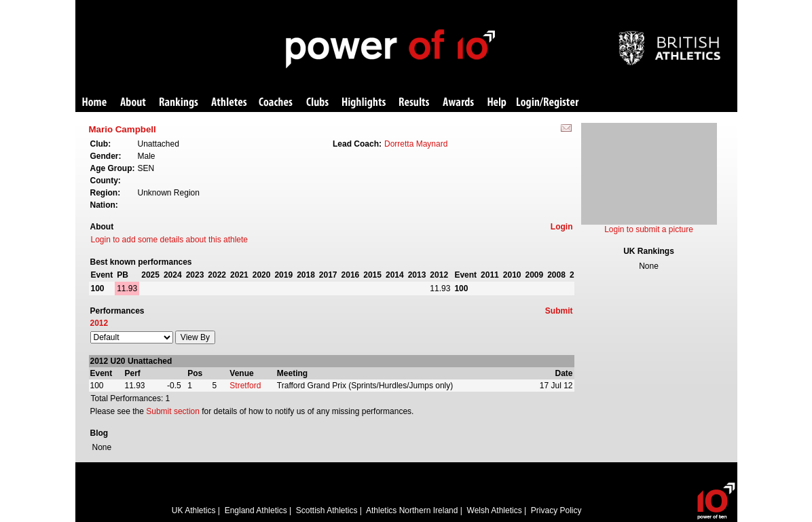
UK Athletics (194, 510)
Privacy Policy (556, 510)
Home (94, 103)
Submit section (173, 411)
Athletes (229, 103)
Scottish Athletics (327, 510)
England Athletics (256, 510)
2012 (99, 323)
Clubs (317, 103)
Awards (458, 103)
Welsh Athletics (495, 510)
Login (562, 227)
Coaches (276, 103)
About (133, 103)
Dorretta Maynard (416, 144)
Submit (559, 311)
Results (414, 103)
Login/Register (548, 103)
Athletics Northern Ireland (412, 510)
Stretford (245, 386)
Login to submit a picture (649, 229)
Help (497, 103)
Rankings (179, 103)
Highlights (364, 103)
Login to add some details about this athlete (170, 240)
